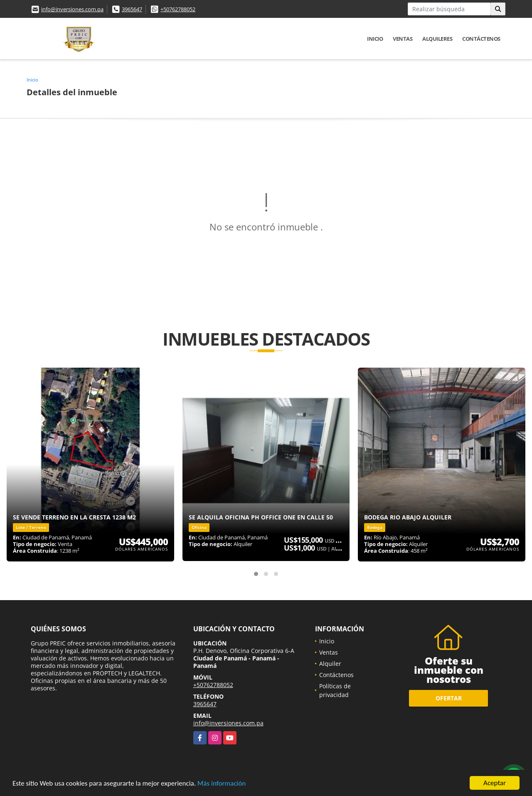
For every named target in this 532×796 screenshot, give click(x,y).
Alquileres (437, 39)
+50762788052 (178, 9)
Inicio (375, 39)
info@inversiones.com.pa (72, 9)
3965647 (132, 9)
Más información (222, 784)
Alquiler (330, 664)
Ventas (403, 39)
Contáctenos (481, 39)
